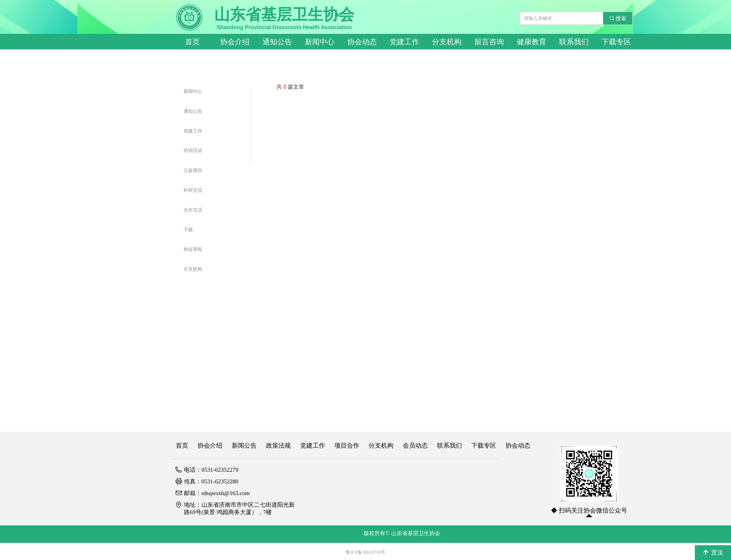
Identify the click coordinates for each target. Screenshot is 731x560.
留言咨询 (489, 42)
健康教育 (532, 42)
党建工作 (404, 42)
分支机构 (447, 42)
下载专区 (616, 42)
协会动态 (362, 42)
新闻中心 (320, 42)
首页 (192, 42)
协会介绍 (235, 42)
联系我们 (574, 42)
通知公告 (277, 42)
